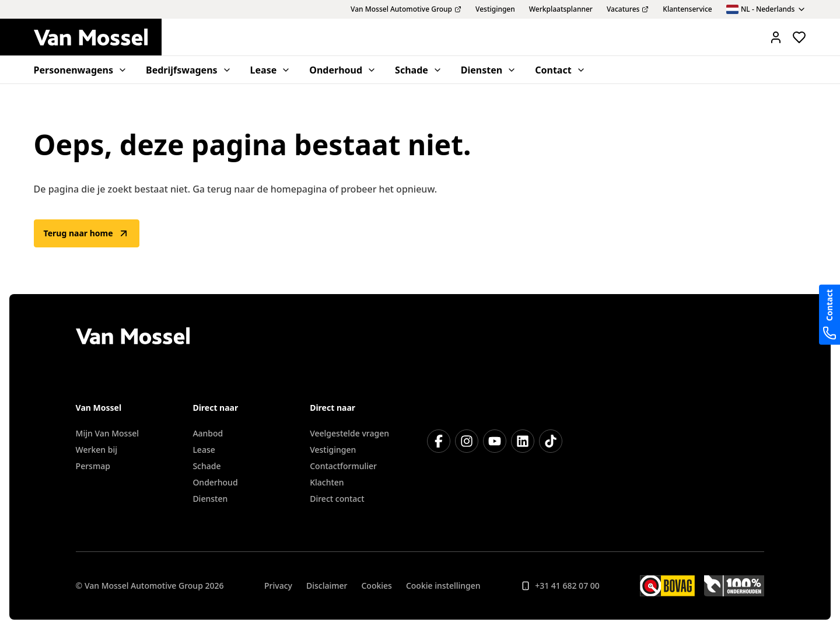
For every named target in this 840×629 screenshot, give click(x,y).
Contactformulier (343, 466)
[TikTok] (551, 441)
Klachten (327, 482)
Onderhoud (215, 482)
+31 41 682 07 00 (560, 586)
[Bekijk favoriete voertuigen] (799, 37)
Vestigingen (333, 450)
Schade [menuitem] (419, 70)
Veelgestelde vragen (349, 433)
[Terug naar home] (98, 37)
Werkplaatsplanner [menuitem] (561, 9)
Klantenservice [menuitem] (687, 9)
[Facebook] (439, 441)
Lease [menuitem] (271, 70)
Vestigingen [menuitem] (495, 9)
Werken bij (97, 450)
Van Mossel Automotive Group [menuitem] (406, 9)
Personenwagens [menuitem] (80, 70)
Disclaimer (327, 586)
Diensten (210, 499)
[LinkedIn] (523, 441)
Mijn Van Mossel (107, 433)
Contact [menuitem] (560, 70)
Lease (204, 450)
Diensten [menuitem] (489, 70)
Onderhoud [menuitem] (343, 70)
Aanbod (208, 433)
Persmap (93, 466)
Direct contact (337, 499)
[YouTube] (495, 441)
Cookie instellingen (443, 586)
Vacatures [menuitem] (628, 9)
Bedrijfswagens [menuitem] (189, 70)
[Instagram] (467, 441)
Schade (206, 466)
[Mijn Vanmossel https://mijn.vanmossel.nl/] (776, 37)
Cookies (376, 586)
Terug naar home (87, 233)
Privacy (278, 586)
